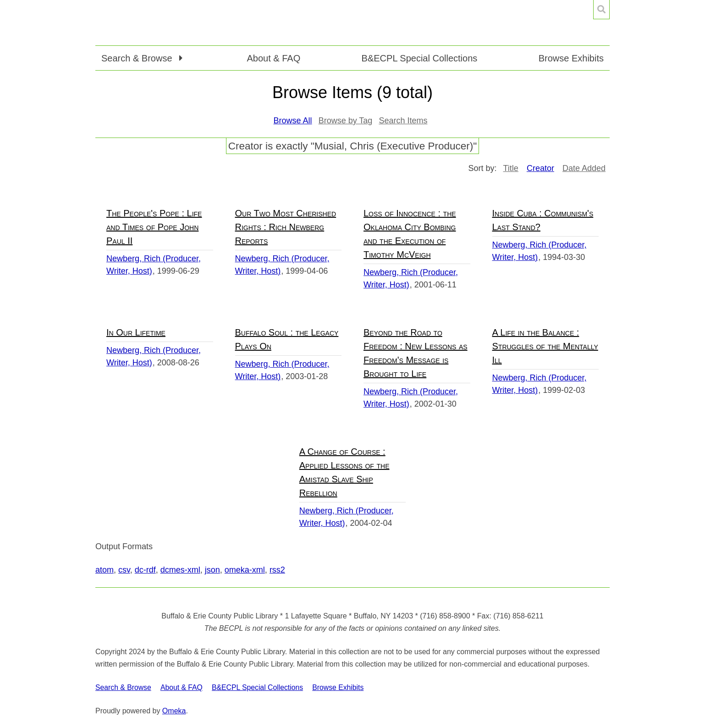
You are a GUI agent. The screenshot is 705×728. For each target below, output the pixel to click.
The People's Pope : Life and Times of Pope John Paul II (154, 227)
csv (124, 570)
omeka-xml (245, 570)
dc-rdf (145, 570)
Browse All (293, 121)
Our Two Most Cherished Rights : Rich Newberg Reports (286, 227)
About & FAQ (273, 58)
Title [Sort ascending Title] (511, 168)
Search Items (403, 121)
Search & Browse (123, 687)
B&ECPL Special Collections (420, 58)
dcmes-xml (180, 570)
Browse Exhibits (571, 58)
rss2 (277, 570)
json (212, 570)
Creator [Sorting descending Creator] (540, 168)
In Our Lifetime (136, 332)
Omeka (174, 711)
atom (105, 570)
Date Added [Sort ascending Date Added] (584, 168)
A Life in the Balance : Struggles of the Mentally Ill (545, 346)
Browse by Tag (346, 121)
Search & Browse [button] (138, 58)
